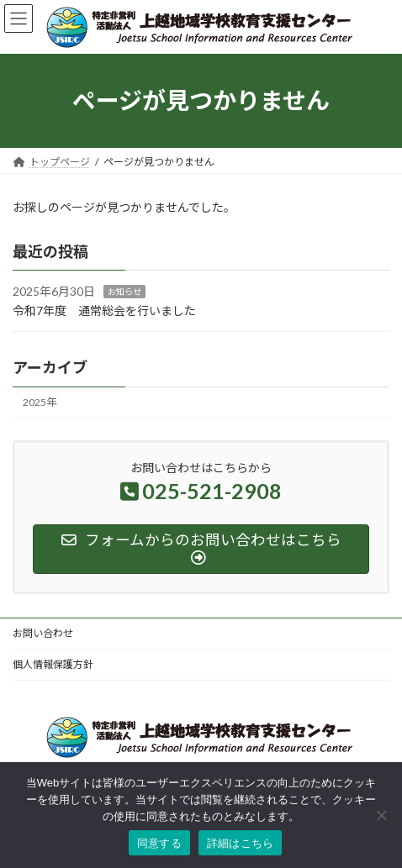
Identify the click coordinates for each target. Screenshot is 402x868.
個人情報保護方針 (53, 664)
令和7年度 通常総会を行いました (104, 310)
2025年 (40, 402)
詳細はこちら (241, 843)
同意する (159, 843)
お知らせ (124, 292)
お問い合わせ (43, 633)
